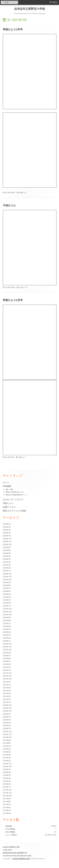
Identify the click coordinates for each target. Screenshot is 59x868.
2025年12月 (7, 539)
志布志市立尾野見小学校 (30, 9)
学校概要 (7, 486)
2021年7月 (7, 685)
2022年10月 (7, 650)
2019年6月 (7, 749)
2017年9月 (7, 799)
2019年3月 (7, 758)
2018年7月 (7, 769)
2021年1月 (7, 702)
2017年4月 (7, 813)
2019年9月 (7, 740)
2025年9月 (7, 547)
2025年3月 (7, 565)
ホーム (6, 482)
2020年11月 (7, 708)
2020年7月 (7, 717)
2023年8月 (7, 620)
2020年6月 (7, 720)
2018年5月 (7, 775)
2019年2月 (7, 761)
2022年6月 (7, 658)
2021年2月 (7, 699)
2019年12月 (7, 731)
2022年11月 (7, 647)
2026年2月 (7, 533)
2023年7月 (7, 623)
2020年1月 (7, 728)
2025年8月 (7, 550)
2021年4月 (7, 693)
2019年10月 (7, 737)
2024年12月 (7, 574)
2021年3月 (7, 696)
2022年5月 (7, 661)
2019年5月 (7, 752)
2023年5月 (7, 629)
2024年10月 (7, 579)
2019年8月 (7, 743)
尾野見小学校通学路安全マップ (16, 495)
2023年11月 (7, 612)
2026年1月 (7, 536)
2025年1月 (7, 571)
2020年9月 (7, 714)
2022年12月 (7, 644)
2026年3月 (7, 530)
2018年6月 (7, 772)
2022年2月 (7, 667)
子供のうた (9, 205)
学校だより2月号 (13, 300)
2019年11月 (7, 734)
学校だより (23, 193)
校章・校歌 (9, 489)
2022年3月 (7, 664)
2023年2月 (7, 638)
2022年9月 (7, 653)
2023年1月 (7, 641)
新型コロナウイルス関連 (14, 511)
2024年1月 (7, 606)
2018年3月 (7, 781)
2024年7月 (7, 588)
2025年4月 (7, 562)
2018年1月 (7, 787)
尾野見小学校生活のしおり (15, 492)
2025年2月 (7, 568)
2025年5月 (7, 559)
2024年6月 (7, 591)
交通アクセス (9, 507)
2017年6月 (7, 807)
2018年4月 (7, 778)
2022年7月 (7, 655)
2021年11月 (7, 676)
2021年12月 (7, 673)
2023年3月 (7, 635)
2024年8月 (7, 585)
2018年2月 (7, 784)
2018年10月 (7, 766)
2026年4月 (7, 527)
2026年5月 (7, 524)
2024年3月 (7, 600)
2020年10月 (7, 711)
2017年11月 (7, 793)
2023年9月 (7, 617)
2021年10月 (7, 679)
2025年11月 (7, 541)
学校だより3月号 (13, 29)
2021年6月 (7, 688)
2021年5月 (7, 690)
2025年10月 (7, 544)
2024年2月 (7, 603)
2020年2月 (7, 726)
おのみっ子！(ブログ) (13, 499)
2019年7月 (7, 746)
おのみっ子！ (24, 287)
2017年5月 (7, 810)
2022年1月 (7, 670)
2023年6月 (7, 626)
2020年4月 (7, 723)
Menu (55, 2)
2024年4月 (7, 597)
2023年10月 (7, 615)
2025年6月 (7, 556)
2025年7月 (7, 553)
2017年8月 (7, 801)
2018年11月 (7, 764)
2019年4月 (7, 755)
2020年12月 (7, 705)
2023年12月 (7, 609)
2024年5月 (7, 594)
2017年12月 (7, 790)
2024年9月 (7, 582)
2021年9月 (7, 682)
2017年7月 (7, 804)
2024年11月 (7, 577)
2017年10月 (7, 796)
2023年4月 (7, 632)
